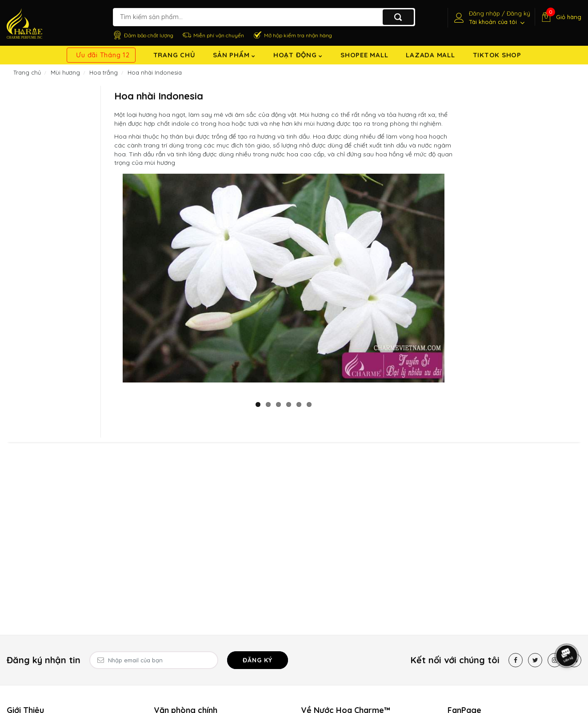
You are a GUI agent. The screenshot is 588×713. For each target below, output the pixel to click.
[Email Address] (154, 660)
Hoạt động (298, 55)
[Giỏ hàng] (560, 17)
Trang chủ (174, 55)
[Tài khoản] (491, 18)
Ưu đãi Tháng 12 (103, 55)
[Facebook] (516, 660)
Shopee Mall (364, 55)
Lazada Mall (430, 55)
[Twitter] (535, 660)
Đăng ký (258, 660)
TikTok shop (497, 55)
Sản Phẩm (234, 55)
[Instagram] (555, 660)
